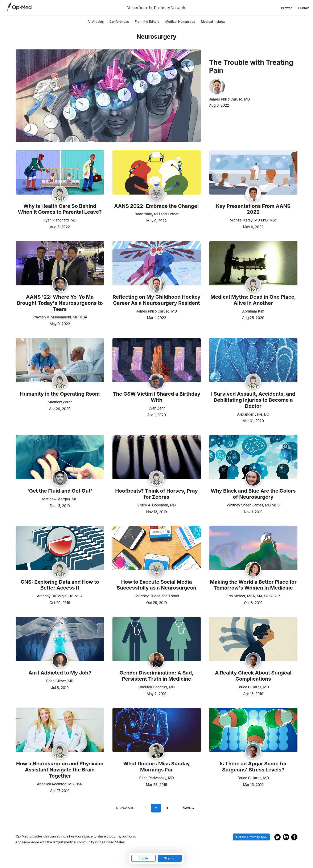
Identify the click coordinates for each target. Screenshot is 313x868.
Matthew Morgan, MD (60, 499)
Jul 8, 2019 (60, 687)
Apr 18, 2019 (253, 693)
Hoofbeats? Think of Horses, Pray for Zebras (156, 494)
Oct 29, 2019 (60, 602)
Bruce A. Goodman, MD (156, 505)
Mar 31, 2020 (253, 420)
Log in (143, 858)
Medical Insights (213, 22)
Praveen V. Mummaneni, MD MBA (60, 317)
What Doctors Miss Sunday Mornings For (156, 767)
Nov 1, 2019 (253, 512)
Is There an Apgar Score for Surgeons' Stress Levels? (253, 767)
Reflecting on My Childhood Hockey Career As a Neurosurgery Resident (157, 300)
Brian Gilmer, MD (60, 681)
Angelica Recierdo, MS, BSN (60, 784)
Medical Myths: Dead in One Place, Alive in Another (253, 300)
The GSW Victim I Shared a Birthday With (156, 397)
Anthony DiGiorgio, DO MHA (60, 596)
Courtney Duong (147, 596)
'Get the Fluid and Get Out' (60, 491)
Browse (287, 8)
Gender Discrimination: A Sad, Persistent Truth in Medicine (156, 676)
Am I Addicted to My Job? (60, 673)
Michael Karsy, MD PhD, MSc (253, 220)
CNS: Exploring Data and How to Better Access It (60, 585)
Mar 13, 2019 (253, 784)
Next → (189, 808)
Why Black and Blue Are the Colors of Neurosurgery (253, 494)
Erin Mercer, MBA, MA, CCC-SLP (253, 596)
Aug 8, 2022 (219, 105)
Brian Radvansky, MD (156, 778)
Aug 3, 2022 (60, 227)
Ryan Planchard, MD (60, 220)
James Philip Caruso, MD (230, 99)
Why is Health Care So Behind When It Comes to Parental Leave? (60, 209)
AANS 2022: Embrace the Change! (156, 206)
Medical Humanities (180, 22)
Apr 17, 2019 (60, 790)
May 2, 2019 (156, 693)
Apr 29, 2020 (60, 408)
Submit (304, 8)
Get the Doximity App (251, 837)
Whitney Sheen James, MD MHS (253, 505)
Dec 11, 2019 (60, 505)
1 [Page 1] (146, 808)
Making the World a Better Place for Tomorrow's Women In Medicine (253, 585)
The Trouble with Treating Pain (251, 66)
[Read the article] (60, 173)
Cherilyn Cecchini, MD (156, 687)
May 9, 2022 (156, 220)
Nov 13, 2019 (156, 512)
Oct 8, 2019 (253, 602)
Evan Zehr (156, 408)
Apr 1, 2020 (156, 415)
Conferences (119, 22)
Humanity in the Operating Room (60, 394)
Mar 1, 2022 (156, 317)
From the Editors (147, 22)
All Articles (96, 22)
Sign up (170, 858)
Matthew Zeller (60, 402)
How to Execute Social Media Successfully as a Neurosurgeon (156, 585)
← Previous (125, 808)
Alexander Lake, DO (253, 414)
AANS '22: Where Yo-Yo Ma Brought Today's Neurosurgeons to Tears (60, 303)
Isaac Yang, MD (147, 214)
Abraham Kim (253, 311)
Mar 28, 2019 (156, 784)
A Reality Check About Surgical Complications (253, 676)
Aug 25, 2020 (253, 317)
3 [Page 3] (167, 808)
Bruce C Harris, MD (253, 687)
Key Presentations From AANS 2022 (253, 209)
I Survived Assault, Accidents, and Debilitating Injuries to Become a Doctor (253, 400)
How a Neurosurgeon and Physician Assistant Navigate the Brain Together (60, 770)
